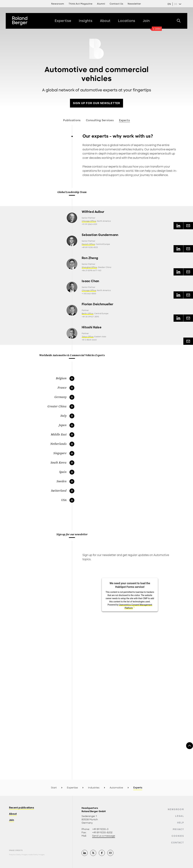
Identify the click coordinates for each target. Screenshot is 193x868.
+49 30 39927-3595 (90, 317)
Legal (180, 816)
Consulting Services (100, 120)
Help (181, 823)
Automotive (116, 788)
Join (12, 820)
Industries (94, 788)
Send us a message (104, 836)
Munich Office (88, 244)
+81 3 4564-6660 (89, 340)
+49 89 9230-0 (100, 829)
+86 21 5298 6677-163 (91, 271)
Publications (72, 120)
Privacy (178, 829)
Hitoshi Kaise (92, 327)
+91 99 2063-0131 (89, 224)
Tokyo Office (88, 337)
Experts (124, 120)
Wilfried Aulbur (93, 212)
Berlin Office (88, 314)
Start (54, 788)
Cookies (178, 836)
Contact (178, 843)
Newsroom (176, 809)
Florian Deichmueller (97, 304)
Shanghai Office (89, 267)
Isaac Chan (90, 281)
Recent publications (22, 808)
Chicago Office (89, 221)
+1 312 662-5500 (89, 294)
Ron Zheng (90, 258)
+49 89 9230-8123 (90, 247)
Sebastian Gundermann (100, 235)
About (13, 814)
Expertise (72, 788)
